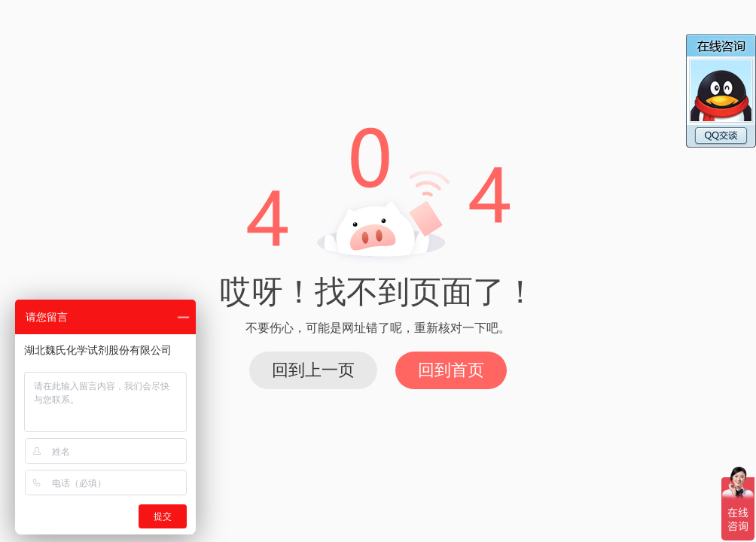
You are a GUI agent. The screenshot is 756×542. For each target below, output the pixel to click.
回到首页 (451, 370)
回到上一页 (313, 370)
